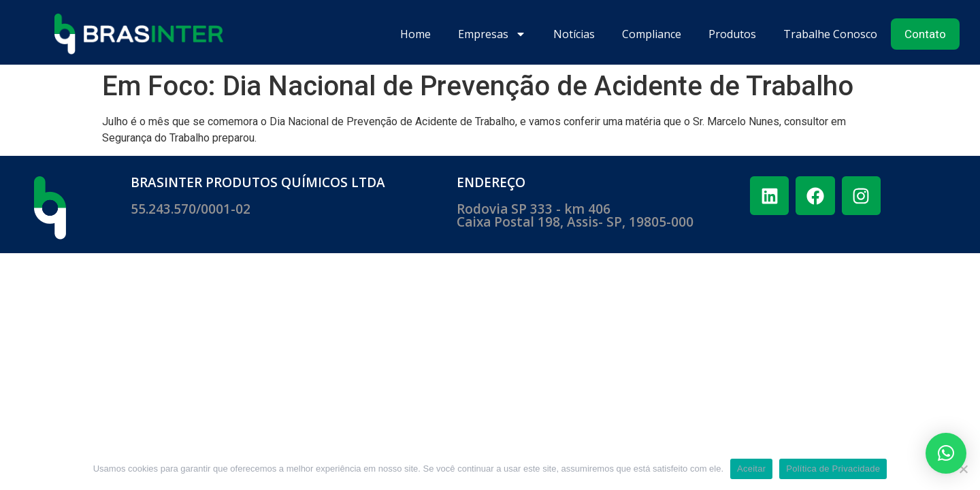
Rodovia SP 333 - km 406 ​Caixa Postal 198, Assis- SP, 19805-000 (575, 215)
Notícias (574, 34)
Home (415, 34)
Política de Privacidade (833, 469)
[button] (946, 453)
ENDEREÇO (491, 182)
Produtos (732, 34)
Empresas (492, 34)
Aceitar (751, 469)
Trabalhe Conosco (830, 34)
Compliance (652, 34)
